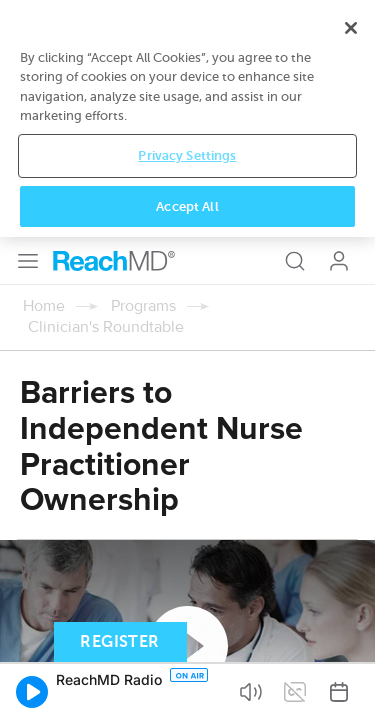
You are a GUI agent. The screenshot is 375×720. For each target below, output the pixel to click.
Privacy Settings (187, 641)
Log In (339, 24)
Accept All (187, 691)
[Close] (351, 514)
